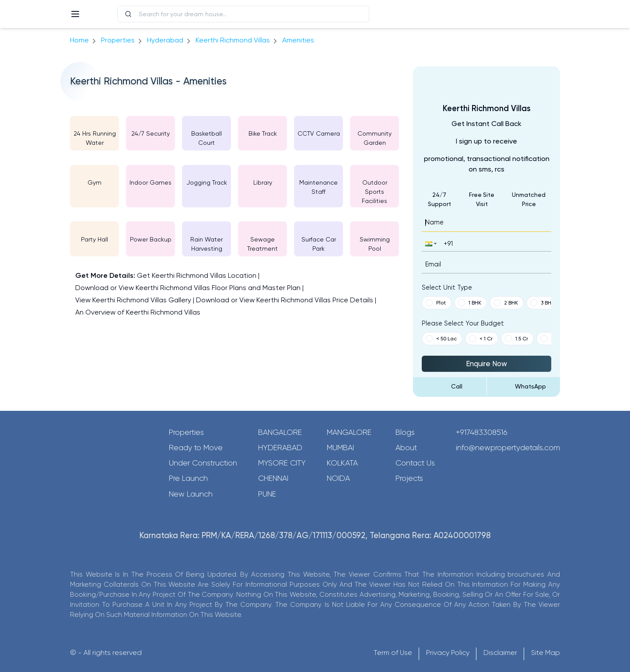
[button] (430, 243)
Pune (267, 494)
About (406, 448)
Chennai (273, 478)
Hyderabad (280, 448)
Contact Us (415, 463)
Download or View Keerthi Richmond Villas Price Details (285, 300)
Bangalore (280, 432)
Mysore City (282, 463)
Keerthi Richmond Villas (233, 40)
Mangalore (349, 432)
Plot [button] (436, 303)
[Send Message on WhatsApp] (524, 386)
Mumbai (340, 448)
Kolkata (342, 463)
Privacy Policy (448, 653)
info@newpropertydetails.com (508, 448)
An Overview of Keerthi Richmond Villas (138, 312)
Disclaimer (500, 653)
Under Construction (203, 463)
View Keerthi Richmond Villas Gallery (133, 300)
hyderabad (165, 40)
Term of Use (393, 653)
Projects (409, 478)
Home (79, 40)
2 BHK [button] (506, 303)
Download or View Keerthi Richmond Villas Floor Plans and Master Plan (188, 288)
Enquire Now (486, 364)
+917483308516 (482, 432)
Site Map (546, 653)
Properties (118, 40)
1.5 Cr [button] (516, 339)
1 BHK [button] (470, 303)
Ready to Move (196, 448)
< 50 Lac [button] (441, 339)
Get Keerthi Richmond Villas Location (197, 275)
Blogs (405, 432)
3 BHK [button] (542, 303)
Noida (338, 478)
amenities (298, 40)
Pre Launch (188, 478)
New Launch (191, 494)
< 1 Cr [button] (481, 339)
